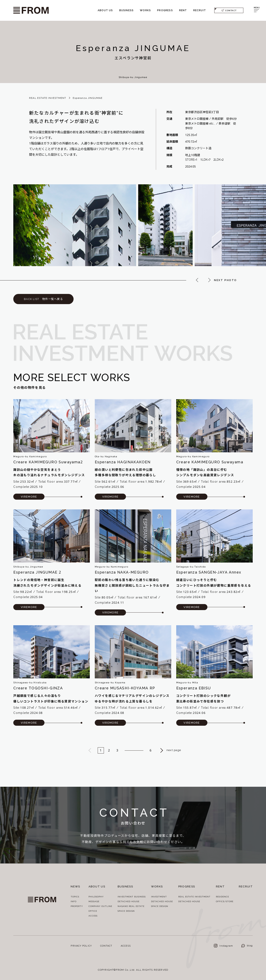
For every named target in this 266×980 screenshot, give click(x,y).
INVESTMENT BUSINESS (132, 897)
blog (247, 945)
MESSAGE (94, 901)
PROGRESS (165, 10)
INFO (74, 901)
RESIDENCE (222, 897)
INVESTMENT (159, 897)
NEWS (75, 886)
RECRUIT (200, 10)
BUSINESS (127, 10)
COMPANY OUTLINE (100, 906)
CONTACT (229, 10)
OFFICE (93, 911)
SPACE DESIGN (126, 911)
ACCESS (93, 916)
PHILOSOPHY (96, 897)
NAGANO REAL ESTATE (131, 906)
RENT (183, 10)
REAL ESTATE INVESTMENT (48, 98)
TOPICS (75, 897)
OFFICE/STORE (225, 901)
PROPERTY (77, 906)
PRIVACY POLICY (81, 946)
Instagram (223, 946)
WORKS (145, 10)
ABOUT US (105, 10)
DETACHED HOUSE (129, 901)
